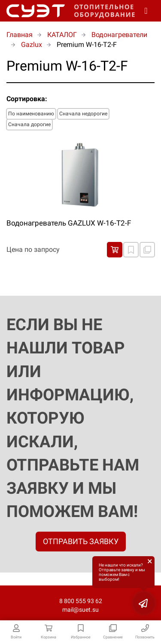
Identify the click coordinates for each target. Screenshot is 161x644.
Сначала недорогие (83, 114)
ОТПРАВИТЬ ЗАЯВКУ (81, 541)
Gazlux (32, 45)
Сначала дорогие (29, 124)
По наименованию (31, 114)
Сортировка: (27, 99)
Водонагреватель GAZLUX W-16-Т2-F (69, 223)
